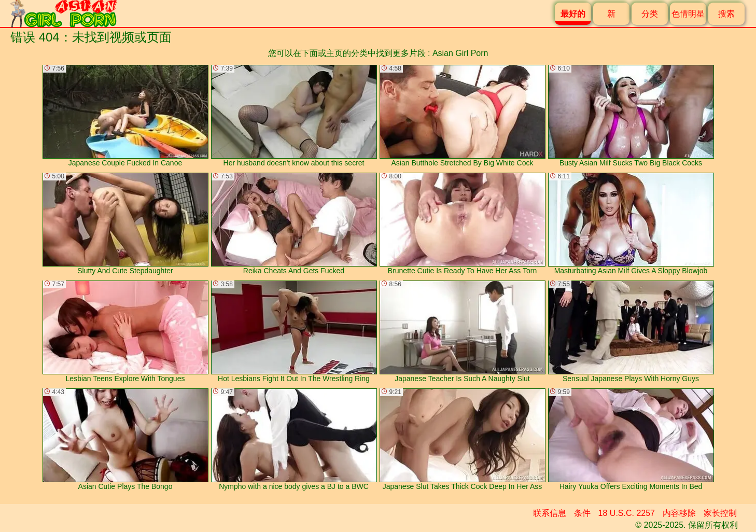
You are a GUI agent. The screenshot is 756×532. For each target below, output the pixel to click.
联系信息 (550, 513)
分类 (650, 14)
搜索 (726, 14)
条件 (582, 513)
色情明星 (688, 14)
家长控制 (720, 513)
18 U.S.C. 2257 (627, 513)
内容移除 (679, 513)
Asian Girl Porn (460, 53)
